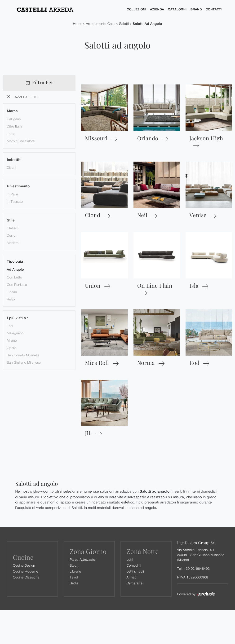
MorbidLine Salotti (21, 141)
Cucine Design (24, 565)
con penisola (17, 285)
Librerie (75, 571)
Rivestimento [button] (18, 187)
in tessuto (15, 201)
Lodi (10, 326)
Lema (11, 134)
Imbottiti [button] (14, 160)
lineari (12, 292)
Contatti (214, 9)
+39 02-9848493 (197, 568)
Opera (12, 348)
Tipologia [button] (15, 262)
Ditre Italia (15, 126)
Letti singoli (135, 571)
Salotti (124, 24)
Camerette (135, 583)
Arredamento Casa (101, 24)
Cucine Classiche (26, 577)
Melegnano (15, 333)
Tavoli (74, 577)
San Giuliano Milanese (24, 363)
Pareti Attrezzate (82, 559)
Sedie (74, 583)
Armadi (132, 577)
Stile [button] (11, 220)
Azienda (157, 9)
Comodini (134, 565)
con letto (14, 277)
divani (11, 168)
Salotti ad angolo (147, 24)
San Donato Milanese (23, 355)
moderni (13, 243)
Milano (12, 341)
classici (13, 228)
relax (11, 299)
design (12, 236)
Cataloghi (177, 9)
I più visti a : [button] (18, 318)
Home (78, 24)
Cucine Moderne (26, 571)
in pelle (12, 194)
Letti (130, 559)
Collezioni (137, 9)
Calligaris (14, 119)
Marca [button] (12, 111)
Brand (196, 9)
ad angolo (15, 270)
